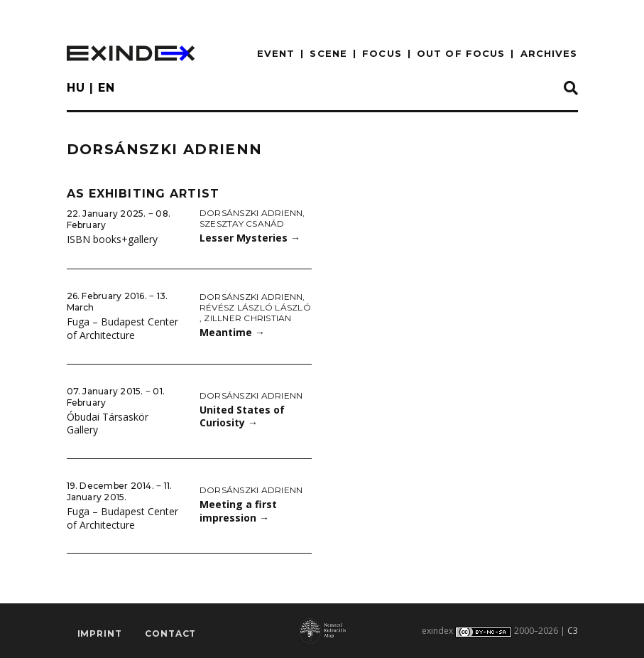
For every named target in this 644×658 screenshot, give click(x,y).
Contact (170, 633)
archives (549, 53)
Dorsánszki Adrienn (251, 213)
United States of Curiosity (242, 416)
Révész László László (255, 307)
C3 (573, 631)
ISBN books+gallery (112, 239)
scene (328, 53)
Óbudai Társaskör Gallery (108, 424)
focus (382, 53)
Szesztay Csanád (242, 223)
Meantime (232, 332)
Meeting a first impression (238, 511)
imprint (100, 633)
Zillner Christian (247, 318)
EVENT (276, 53)
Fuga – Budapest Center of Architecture (122, 328)
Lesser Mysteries (250, 238)
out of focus (461, 53)
